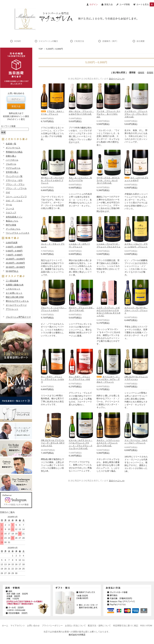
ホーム (5, 626)
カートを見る (145, 4)
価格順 (141, 73)
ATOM (149, 626)
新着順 (150, 73)
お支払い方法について (75, 626)
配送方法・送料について (99, 626)
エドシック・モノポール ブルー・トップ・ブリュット (136, 310)
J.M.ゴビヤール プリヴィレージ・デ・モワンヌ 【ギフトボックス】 (53, 443)
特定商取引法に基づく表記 (126, 626)
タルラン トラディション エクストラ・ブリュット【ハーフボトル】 (108, 443)
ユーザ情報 (125, 4)
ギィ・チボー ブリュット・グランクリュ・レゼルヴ (52, 379)
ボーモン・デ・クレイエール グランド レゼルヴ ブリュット (52, 180)
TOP (41, 49)
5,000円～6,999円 (54, 49)
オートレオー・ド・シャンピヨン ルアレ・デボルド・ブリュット (108, 379)
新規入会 (109, 4)
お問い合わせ (33, 626)
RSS (143, 626)
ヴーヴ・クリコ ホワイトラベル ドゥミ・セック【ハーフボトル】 (108, 180)
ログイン (16, 99)
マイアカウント (18, 626)
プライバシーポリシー (52, 626)
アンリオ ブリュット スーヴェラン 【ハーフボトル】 (108, 114)
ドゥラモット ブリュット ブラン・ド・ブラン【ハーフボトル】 (136, 114)
